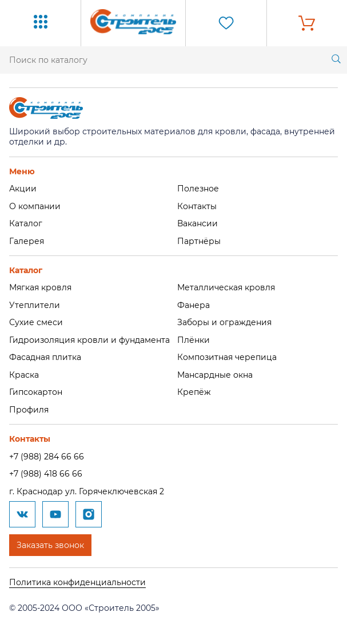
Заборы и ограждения (224, 322)
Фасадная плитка (45, 357)
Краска (24, 375)
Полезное (198, 189)
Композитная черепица (227, 357)
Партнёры (199, 241)
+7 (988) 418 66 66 (46, 474)
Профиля (29, 410)
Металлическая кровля (226, 287)
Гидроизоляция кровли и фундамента (89, 340)
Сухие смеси (36, 322)
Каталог (26, 223)
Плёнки (194, 340)
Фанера (194, 305)
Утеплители (35, 305)
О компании (35, 206)
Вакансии (198, 223)
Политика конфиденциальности (77, 582)
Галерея (27, 241)
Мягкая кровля (40, 287)
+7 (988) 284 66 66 (47, 457)
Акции (23, 189)
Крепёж (194, 392)
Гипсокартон (36, 392)
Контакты (197, 206)
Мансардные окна (215, 375)
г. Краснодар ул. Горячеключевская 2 (87, 491)
